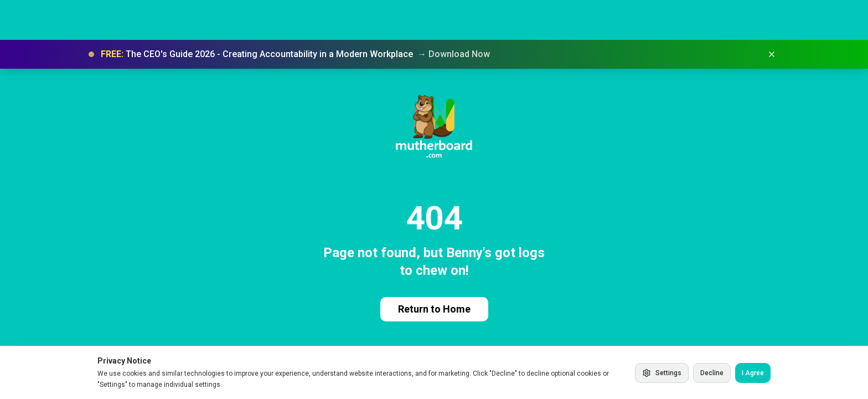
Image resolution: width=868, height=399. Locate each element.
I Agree (753, 373)
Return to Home (434, 309)
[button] (434, 54)
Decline (712, 373)
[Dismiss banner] (772, 54)
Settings (662, 373)
